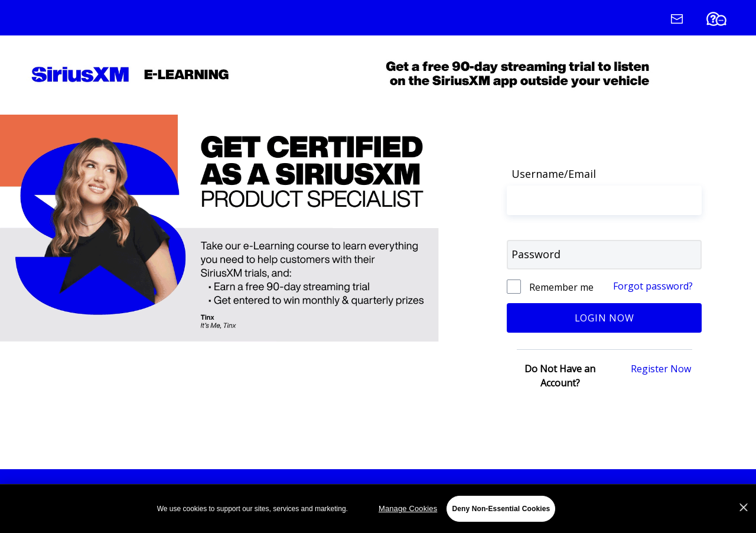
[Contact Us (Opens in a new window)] (687, 22)
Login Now (605, 318)
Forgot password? (653, 286)
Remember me (560, 287)
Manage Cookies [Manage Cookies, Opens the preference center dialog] (408, 510)
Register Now (661, 369)
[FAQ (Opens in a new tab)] (727, 22)
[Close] (744, 509)
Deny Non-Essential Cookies (501, 511)
